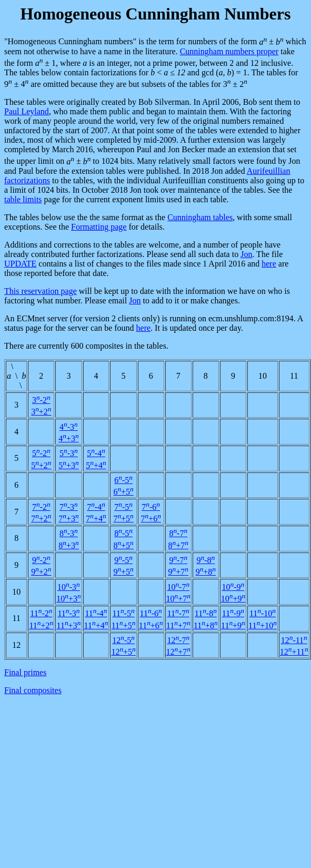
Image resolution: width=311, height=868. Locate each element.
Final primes (25, 672)
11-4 (96, 613)
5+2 (41, 465)
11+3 (69, 625)
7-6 (151, 507)
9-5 (123, 560)
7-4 (96, 507)
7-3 (69, 507)
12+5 (123, 652)
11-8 (206, 613)
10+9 (233, 599)
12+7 (178, 652)
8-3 (69, 533)
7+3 (68, 519)
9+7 (178, 572)
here (269, 264)
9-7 (178, 560)
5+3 (68, 465)
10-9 (233, 587)
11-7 (178, 613)
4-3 (69, 427)
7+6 (151, 519)
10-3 (69, 587)
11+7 (178, 625)
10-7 (178, 587)
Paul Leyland (27, 111)
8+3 (68, 545)
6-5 (123, 480)
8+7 (178, 545)
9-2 (41, 560)
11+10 (263, 625)
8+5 (123, 545)
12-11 (294, 640)
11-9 (233, 613)
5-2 (41, 453)
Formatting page (99, 227)
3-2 (41, 400)
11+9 (233, 625)
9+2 (41, 572)
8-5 (123, 533)
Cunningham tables (200, 217)
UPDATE (20, 264)
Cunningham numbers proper (229, 51)
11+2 (41, 625)
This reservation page (41, 291)
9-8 (205, 560)
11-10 (263, 613)
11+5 (124, 625)
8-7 (178, 533)
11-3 (68, 613)
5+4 (96, 465)
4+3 (68, 438)
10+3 (68, 599)
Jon (246, 254)
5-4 (96, 453)
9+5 (123, 572)
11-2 (41, 613)
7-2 (41, 507)
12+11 (294, 652)
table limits (23, 199)
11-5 (124, 613)
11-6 (151, 613)
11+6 (151, 625)
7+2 (41, 519)
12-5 (123, 640)
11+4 (96, 625)
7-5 (123, 507)
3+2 (41, 412)
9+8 (206, 572)
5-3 (69, 453)
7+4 (96, 519)
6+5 (123, 492)
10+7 (178, 599)
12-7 (178, 640)
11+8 (206, 625)
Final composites (33, 690)
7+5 (123, 519)
